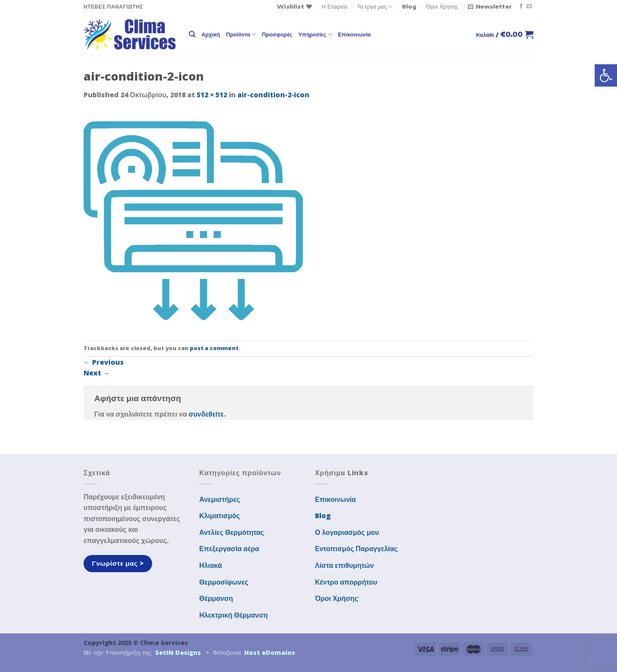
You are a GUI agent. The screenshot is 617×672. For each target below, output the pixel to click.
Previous (104, 362)
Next (97, 373)
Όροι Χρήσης (442, 6)
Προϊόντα (241, 34)
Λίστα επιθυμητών (344, 565)
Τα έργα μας (375, 7)
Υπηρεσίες (315, 34)
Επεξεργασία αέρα (229, 549)
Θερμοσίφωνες (224, 582)
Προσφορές (277, 34)
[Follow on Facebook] (521, 6)
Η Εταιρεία (335, 6)
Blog (409, 6)
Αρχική (211, 34)
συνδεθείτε (206, 414)
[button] (606, 75)
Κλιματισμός (220, 516)
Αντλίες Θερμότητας (232, 532)
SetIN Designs (178, 652)
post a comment (214, 348)
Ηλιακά (211, 565)
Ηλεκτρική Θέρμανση (234, 615)
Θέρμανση (216, 598)
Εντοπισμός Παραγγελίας (356, 549)
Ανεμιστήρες (220, 499)
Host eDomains (270, 652)
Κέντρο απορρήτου (346, 582)
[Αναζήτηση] (192, 34)
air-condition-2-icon (273, 95)
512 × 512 (212, 95)
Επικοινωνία (354, 34)
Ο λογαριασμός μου (347, 532)
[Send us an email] (529, 6)
